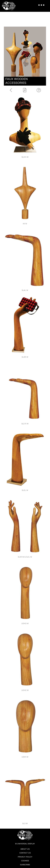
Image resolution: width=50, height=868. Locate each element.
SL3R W (25, 357)
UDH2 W (25, 690)
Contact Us (25, 853)
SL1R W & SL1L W (25, 557)
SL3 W (25, 824)
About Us (25, 849)
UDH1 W (25, 757)
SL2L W (25, 490)
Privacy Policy (25, 857)
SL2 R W (25, 424)
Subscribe (25, 865)
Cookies (25, 861)
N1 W (25, 224)
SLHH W (25, 157)
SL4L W (25, 290)
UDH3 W (25, 624)
